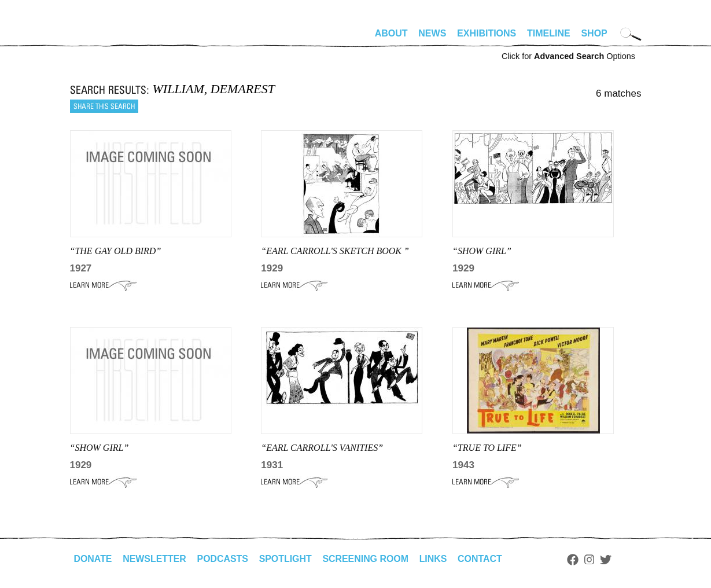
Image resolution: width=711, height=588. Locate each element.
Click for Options (568, 56)
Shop (594, 33)
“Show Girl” (482, 251)
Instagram (592, 560)
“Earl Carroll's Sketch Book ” (335, 251)
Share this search (104, 106)
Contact (482, 559)
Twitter (607, 560)
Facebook (575, 560)
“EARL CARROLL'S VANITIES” (322, 448)
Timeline (549, 33)
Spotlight (286, 559)
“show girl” (100, 448)
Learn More (103, 285)
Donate (93, 559)
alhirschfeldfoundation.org (105, 38)
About (391, 33)
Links (435, 559)
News (432, 33)
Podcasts (224, 559)
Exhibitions (487, 33)
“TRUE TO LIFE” (487, 448)
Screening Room (367, 559)
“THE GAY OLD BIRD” (116, 251)
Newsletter (155, 559)
